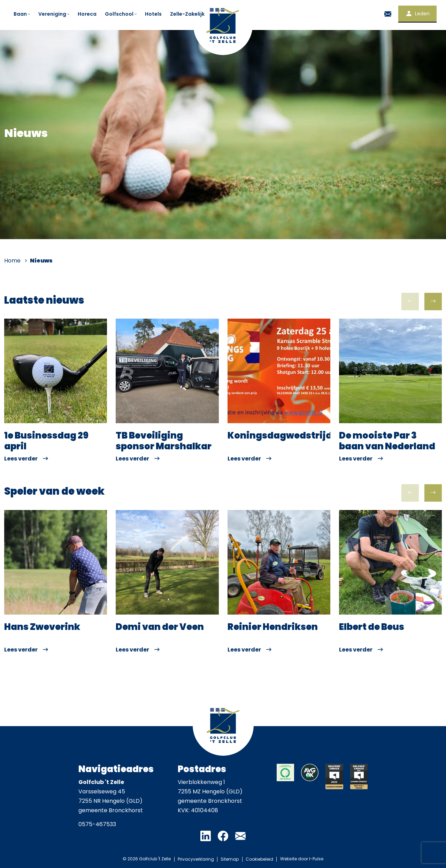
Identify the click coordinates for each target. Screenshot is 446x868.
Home (12, 261)
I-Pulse (317, 859)
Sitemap (230, 859)
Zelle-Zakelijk (187, 14)
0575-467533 (97, 824)
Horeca (87, 14)
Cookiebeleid (260, 859)
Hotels (153, 14)
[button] (433, 302)
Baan (22, 14)
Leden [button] (417, 14)
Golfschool (121, 14)
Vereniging (54, 14)
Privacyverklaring (195, 859)
